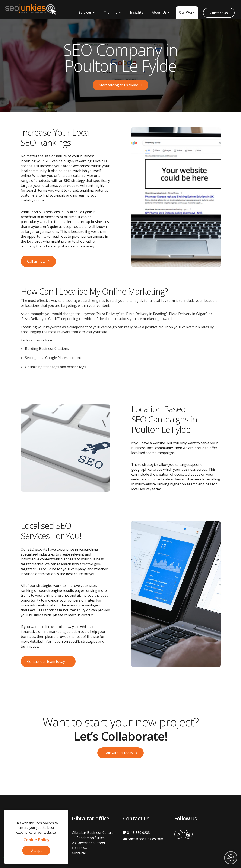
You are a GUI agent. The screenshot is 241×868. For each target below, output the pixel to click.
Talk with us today (118, 753)
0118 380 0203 (137, 833)
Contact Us (219, 13)
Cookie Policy (36, 840)
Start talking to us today (118, 85)
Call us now (36, 261)
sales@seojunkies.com (143, 839)
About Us (159, 12)
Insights (137, 12)
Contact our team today (46, 661)
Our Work (187, 12)
